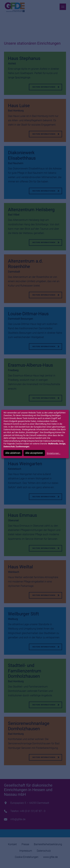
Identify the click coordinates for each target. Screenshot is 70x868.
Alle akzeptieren (34, 453)
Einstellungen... (54, 453)
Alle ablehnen (13, 453)
